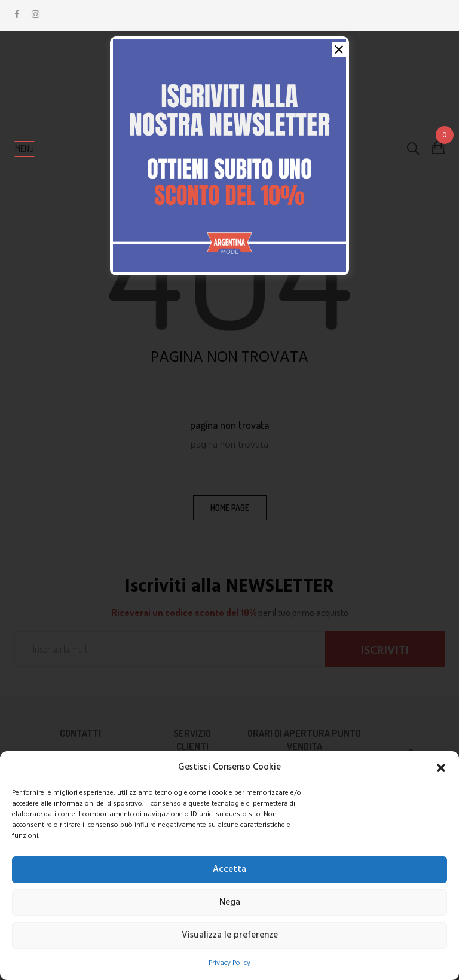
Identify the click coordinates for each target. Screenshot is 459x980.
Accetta (229, 869)
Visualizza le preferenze (230, 935)
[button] (441, 768)
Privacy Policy (229, 963)
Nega (230, 902)
